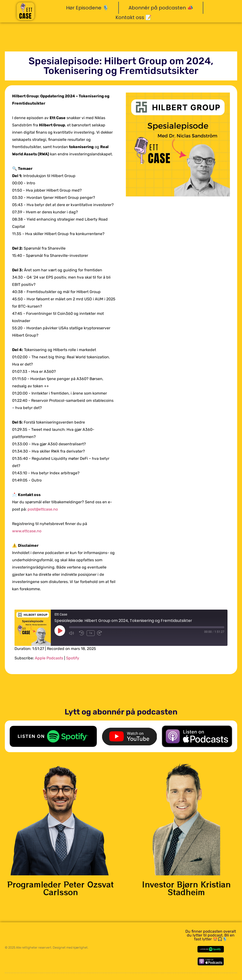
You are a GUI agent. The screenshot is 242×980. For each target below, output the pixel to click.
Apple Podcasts (49, 658)
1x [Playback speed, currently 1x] (90, 633)
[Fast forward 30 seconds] (101, 633)
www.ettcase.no (27, 531)
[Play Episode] (60, 631)
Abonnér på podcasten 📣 (161, 8)
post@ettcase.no (43, 509)
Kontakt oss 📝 (133, 17)
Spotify (73, 658)
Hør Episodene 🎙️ (87, 8)
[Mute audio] (73, 633)
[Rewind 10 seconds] (82, 633)
